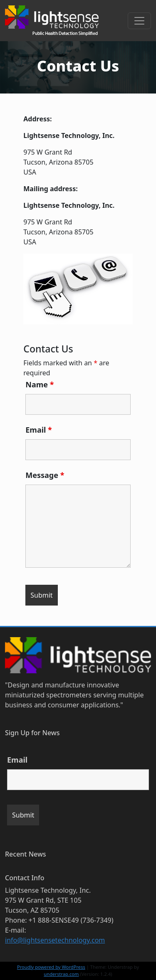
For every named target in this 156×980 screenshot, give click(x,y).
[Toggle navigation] (139, 21)
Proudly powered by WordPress (51, 967)
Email (39, 430)
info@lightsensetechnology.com (55, 940)
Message (45, 475)
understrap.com (61, 974)
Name (40, 384)
